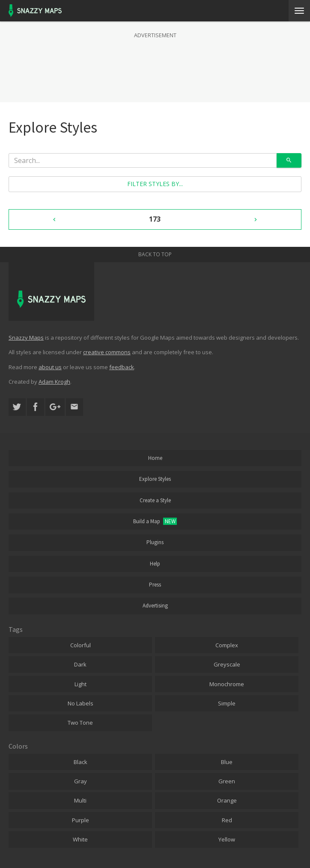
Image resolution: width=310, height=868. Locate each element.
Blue (227, 762)
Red (227, 820)
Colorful (80, 645)
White (80, 839)
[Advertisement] (155, 62)
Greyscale (227, 664)
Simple (227, 703)
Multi (80, 800)
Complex (227, 645)
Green (227, 781)
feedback (122, 367)
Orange (227, 800)
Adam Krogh (54, 382)
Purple (80, 820)
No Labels (80, 703)
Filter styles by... (155, 184)
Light (80, 684)
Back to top (155, 254)
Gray (80, 781)
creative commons (107, 352)
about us (50, 367)
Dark (80, 664)
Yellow (227, 839)
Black (80, 762)
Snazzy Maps (26, 338)
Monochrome (227, 684)
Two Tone (80, 723)
